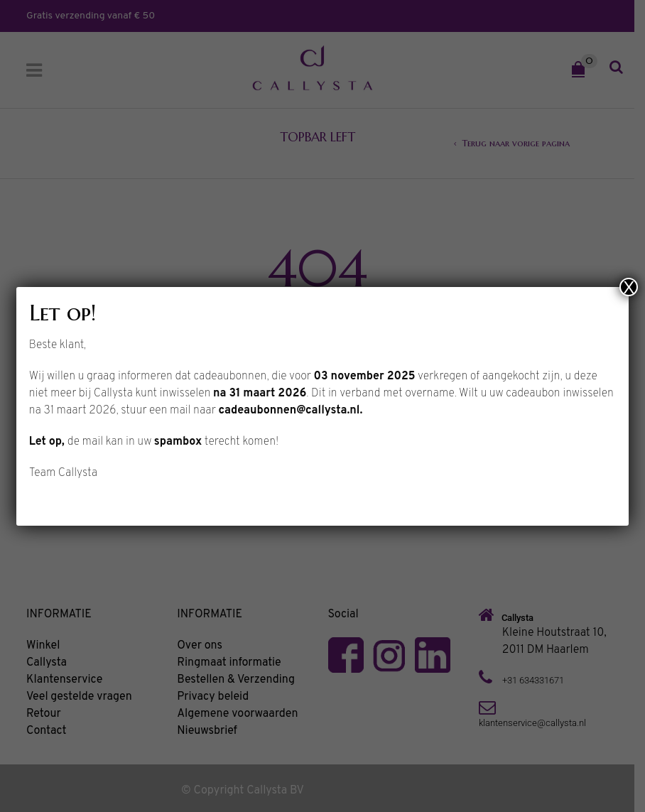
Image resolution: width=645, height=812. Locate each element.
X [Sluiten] (629, 287)
